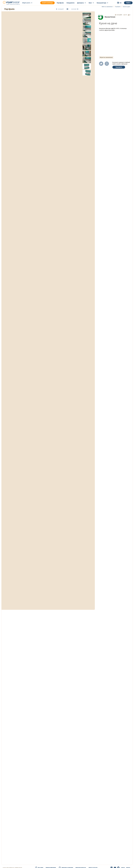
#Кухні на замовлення (107, 57)
